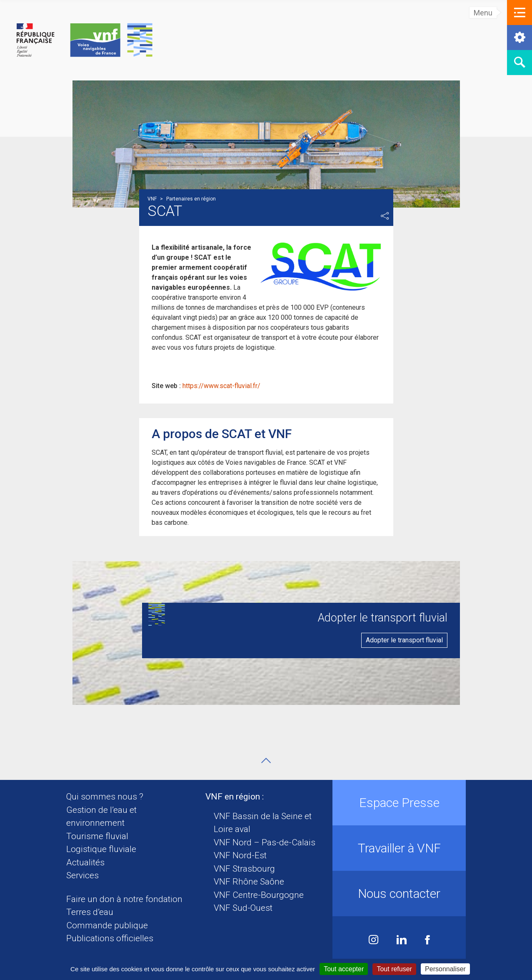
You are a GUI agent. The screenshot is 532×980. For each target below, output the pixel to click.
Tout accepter (344, 969)
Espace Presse (399, 803)
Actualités (85, 862)
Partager (385, 216)
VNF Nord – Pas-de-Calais (265, 842)
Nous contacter (399, 894)
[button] (520, 13)
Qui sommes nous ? (105, 797)
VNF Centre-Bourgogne (259, 895)
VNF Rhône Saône (249, 882)
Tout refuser (394, 969)
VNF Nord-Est (240, 855)
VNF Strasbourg (244, 869)
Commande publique (107, 925)
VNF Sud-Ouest (243, 908)
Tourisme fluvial (97, 836)
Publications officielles (110, 938)
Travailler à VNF (399, 848)
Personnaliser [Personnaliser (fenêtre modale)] (445, 969)
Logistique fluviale (101, 849)
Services (82, 875)
